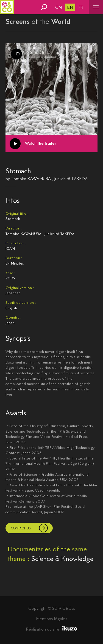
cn (59, 7)
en (70, 7)
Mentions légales (52, 619)
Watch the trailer (41, 143)
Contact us (21, 528)
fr (81, 7)
